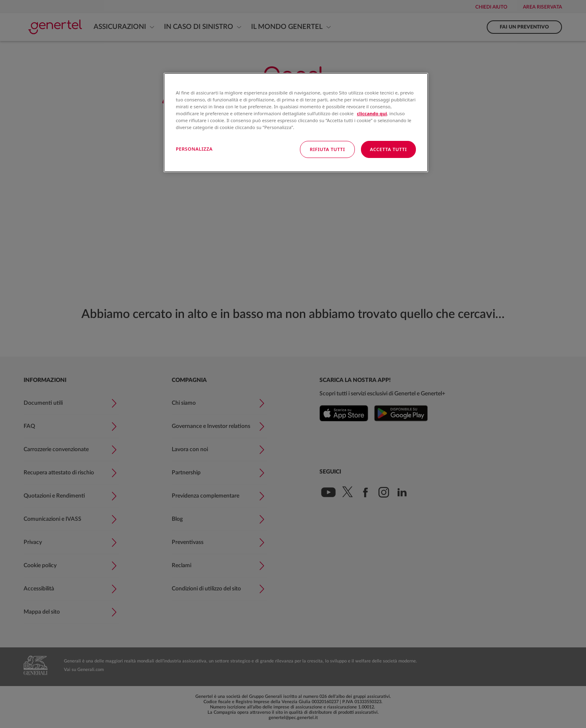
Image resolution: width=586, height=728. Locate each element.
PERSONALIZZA (194, 149)
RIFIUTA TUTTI (327, 149)
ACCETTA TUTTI (388, 149)
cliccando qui (372, 113)
